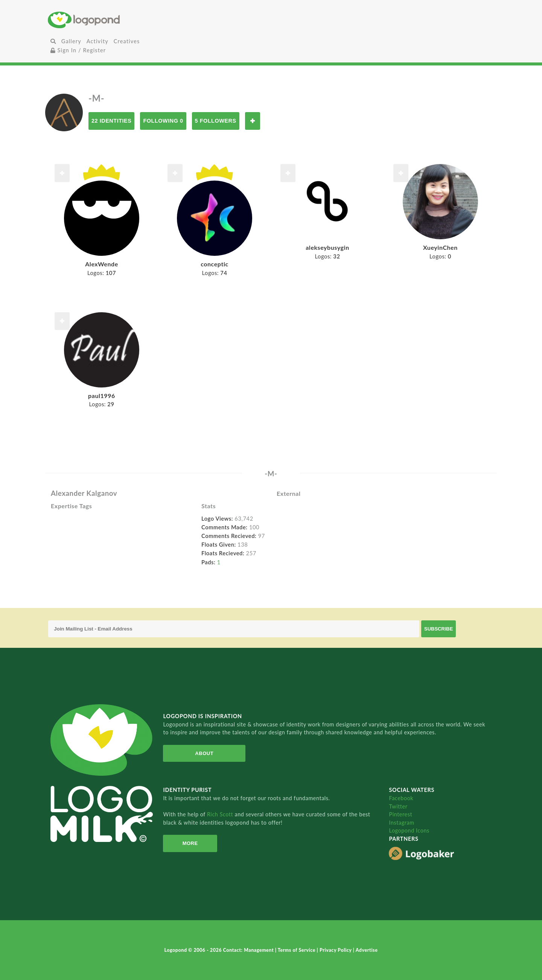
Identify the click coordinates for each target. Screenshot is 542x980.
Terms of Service (297, 950)
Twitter (398, 806)
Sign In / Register (78, 50)
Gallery (71, 41)
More (190, 843)
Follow (253, 121)
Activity (97, 41)
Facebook (401, 798)
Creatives (127, 41)
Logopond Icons (409, 830)
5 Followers (216, 121)
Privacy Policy (336, 950)
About (204, 753)
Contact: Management (249, 950)
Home (122, 20)
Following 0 (163, 121)
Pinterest (400, 814)
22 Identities (111, 121)
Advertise (367, 950)
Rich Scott (221, 814)
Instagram (401, 823)
